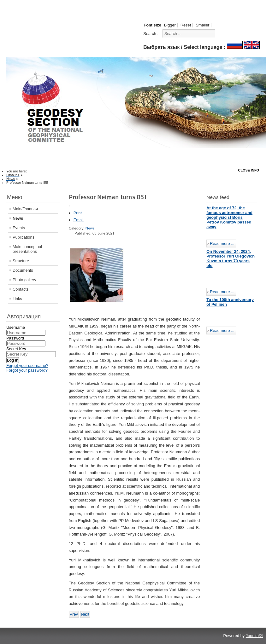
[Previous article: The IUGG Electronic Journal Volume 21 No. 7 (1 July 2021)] (74, 614)
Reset (186, 25)
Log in (13, 360)
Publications (24, 237)
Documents (23, 270)
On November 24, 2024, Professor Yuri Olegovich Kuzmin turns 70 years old (231, 258)
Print (78, 213)
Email (79, 220)
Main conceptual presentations (27, 249)
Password (15, 338)
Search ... (152, 34)
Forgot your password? (27, 370)
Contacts (21, 289)
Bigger (170, 25)
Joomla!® (254, 636)
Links (17, 299)
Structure (21, 261)
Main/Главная (25, 209)
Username (16, 327)
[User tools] (69, 206)
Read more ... (222, 244)
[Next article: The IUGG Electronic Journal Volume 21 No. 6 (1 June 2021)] (85, 614)
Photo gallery (24, 280)
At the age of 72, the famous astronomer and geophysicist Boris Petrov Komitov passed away (229, 217)
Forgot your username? (27, 366)
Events (19, 228)
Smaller (202, 25)
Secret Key (16, 349)
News (18, 218)
